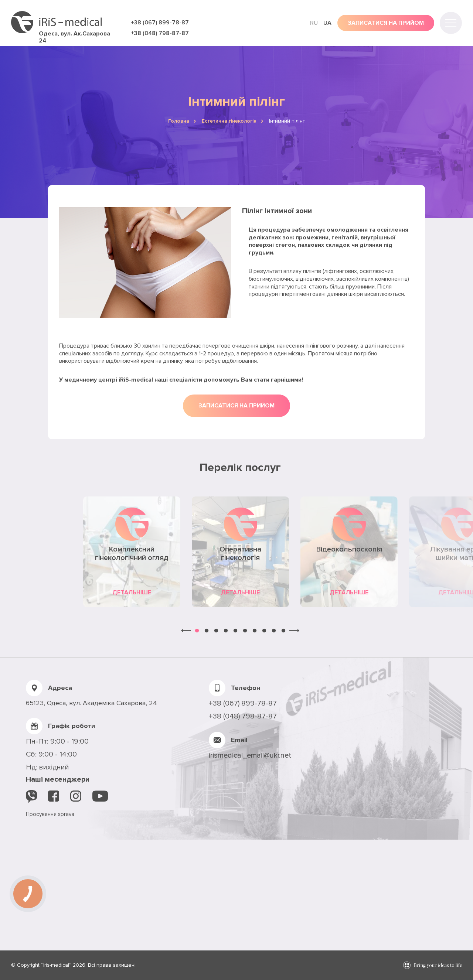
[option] (132, 552)
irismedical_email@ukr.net (250, 755)
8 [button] (264, 631)
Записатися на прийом (236, 406)
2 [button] (207, 631)
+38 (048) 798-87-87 (160, 33)
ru (314, 23)
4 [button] (226, 631)
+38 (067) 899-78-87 (160, 23)
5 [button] (235, 631)
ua (327, 23)
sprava (66, 814)
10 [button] (283, 631)
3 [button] (216, 631)
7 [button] (255, 631)
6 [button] (245, 631)
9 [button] (274, 631)
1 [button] (197, 631)
